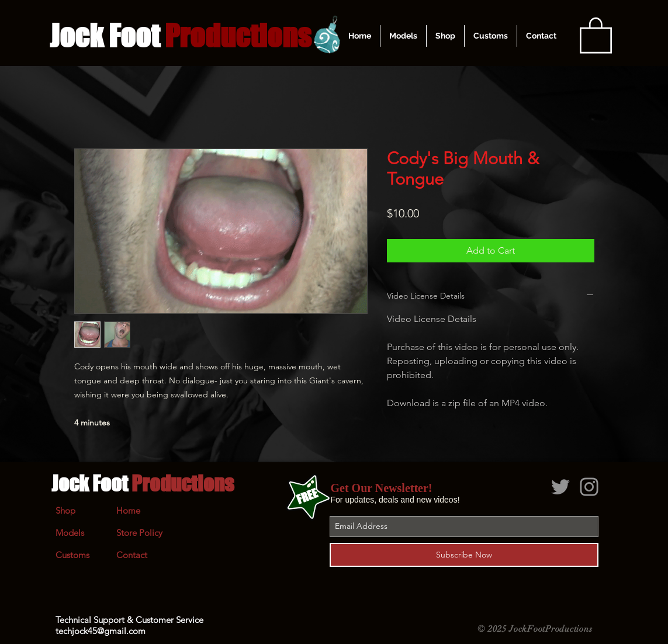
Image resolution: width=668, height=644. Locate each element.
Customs (72, 555)
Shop (65, 510)
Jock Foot (143, 483)
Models (70, 533)
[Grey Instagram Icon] (589, 487)
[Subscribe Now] (464, 555)
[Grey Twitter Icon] (560, 487)
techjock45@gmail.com (101, 631)
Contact (132, 555)
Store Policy (139, 533)
